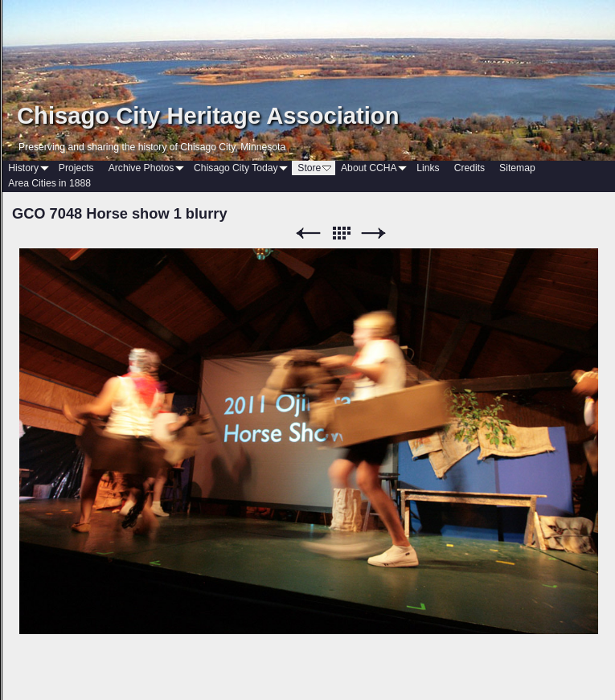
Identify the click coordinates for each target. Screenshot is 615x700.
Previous (308, 233)
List (341, 233)
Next (374, 233)
